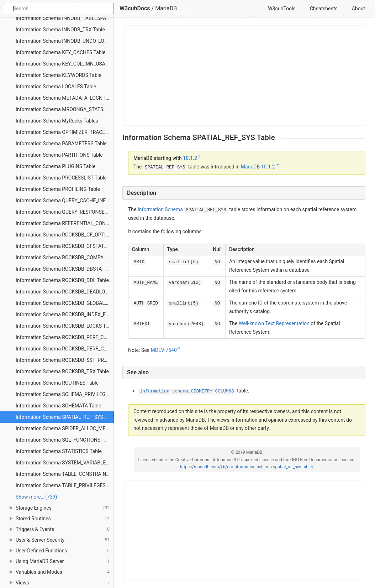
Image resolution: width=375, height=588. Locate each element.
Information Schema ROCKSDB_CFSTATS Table (65, 246)
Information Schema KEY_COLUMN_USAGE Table (65, 64)
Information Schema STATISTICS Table (59, 451)
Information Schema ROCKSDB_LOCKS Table (65, 326)
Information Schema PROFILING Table (58, 189)
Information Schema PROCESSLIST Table (61, 178)
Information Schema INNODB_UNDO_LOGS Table (65, 41)
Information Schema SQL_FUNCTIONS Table (65, 440)
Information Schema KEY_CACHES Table (60, 52)
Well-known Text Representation (274, 323)
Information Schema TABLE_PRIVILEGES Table (65, 485)
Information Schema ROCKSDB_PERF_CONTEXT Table (65, 337)
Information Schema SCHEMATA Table (58, 406)
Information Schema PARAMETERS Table (61, 144)
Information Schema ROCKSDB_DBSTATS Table (65, 269)
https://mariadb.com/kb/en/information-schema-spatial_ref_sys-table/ (247, 467)
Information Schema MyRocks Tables (57, 121)
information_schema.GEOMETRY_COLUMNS (187, 391)
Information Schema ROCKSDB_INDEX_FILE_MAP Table (65, 314)
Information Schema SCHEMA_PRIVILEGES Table (65, 394)
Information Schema (160, 209)
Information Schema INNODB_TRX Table (60, 30)
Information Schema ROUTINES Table (57, 383)
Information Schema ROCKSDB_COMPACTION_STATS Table (65, 257)
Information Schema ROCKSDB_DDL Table (62, 280)
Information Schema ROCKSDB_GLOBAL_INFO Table (65, 303)
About (358, 9)
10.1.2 (190, 158)
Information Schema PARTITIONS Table (59, 155)
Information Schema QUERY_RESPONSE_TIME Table (65, 212)
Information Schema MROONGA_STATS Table (65, 109)
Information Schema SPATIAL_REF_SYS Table (65, 417)
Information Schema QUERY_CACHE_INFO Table (65, 201)
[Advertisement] (244, 76)
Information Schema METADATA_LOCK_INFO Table (65, 98)
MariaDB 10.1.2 (258, 167)
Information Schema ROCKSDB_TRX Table (62, 371)
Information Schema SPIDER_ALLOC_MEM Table (65, 428)
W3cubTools (282, 9)
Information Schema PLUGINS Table (56, 166)
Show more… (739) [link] (36, 497)
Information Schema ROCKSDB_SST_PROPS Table (65, 360)
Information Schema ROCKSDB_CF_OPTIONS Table (65, 235)
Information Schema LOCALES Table (56, 87)
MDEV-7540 (163, 350)
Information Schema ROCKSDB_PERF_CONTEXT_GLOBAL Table (65, 349)
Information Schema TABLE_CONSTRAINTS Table (65, 474)
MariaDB (166, 8)
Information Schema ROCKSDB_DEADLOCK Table (65, 292)
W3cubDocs (135, 8)
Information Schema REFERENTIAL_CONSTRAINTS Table (65, 223)
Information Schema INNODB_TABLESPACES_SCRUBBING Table (65, 18)
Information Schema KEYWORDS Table (59, 75)
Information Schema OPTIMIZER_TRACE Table (65, 132)
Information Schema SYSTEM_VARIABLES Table (65, 463)
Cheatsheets (324, 9)
